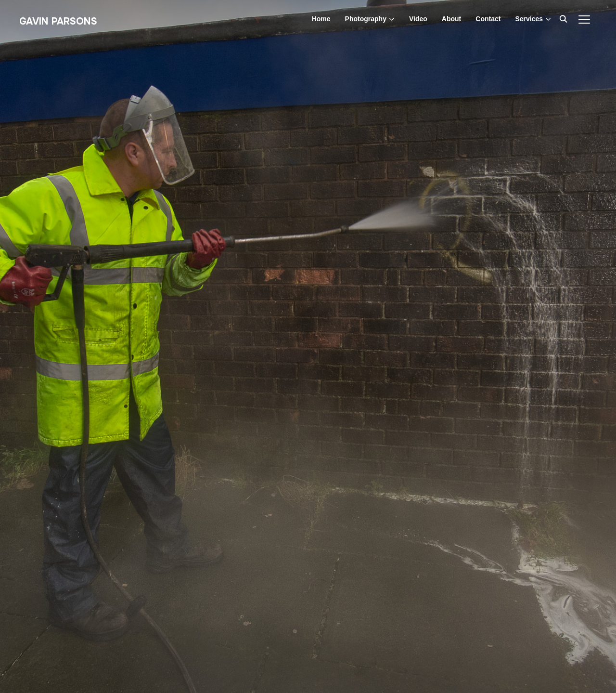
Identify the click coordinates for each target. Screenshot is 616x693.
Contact (488, 19)
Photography (366, 19)
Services (529, 19)
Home (321, 19)
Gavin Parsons (58, 21)
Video (418, 19)
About (451, 19)
